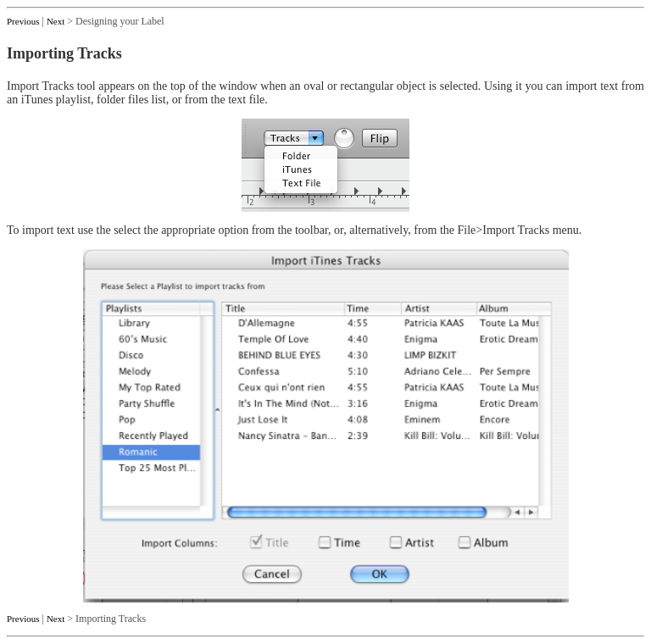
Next (56, 21)
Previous (23, 21)
